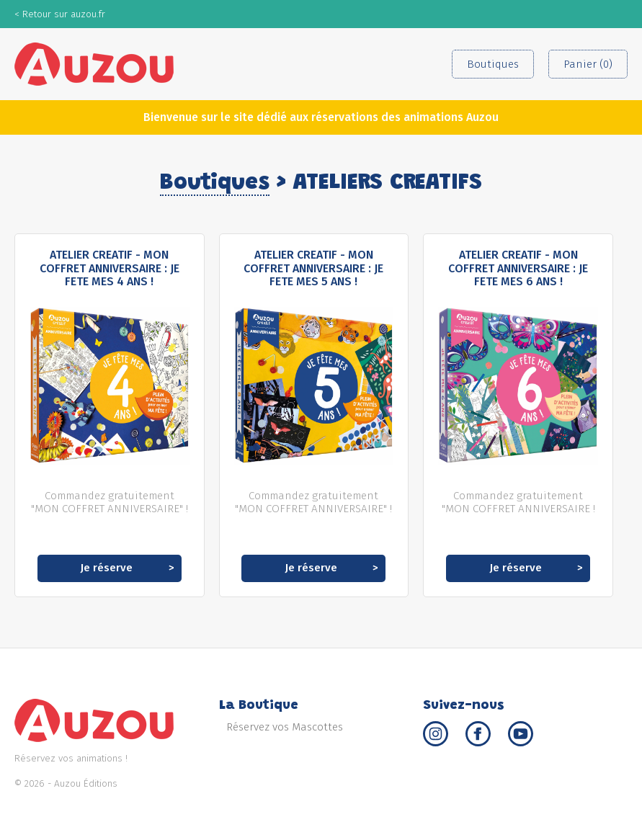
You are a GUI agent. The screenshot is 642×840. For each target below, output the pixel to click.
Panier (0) (588, 64)
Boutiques (493, 64)
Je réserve (106, 568)
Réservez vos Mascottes (285, 727)
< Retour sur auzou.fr (60, 14)
